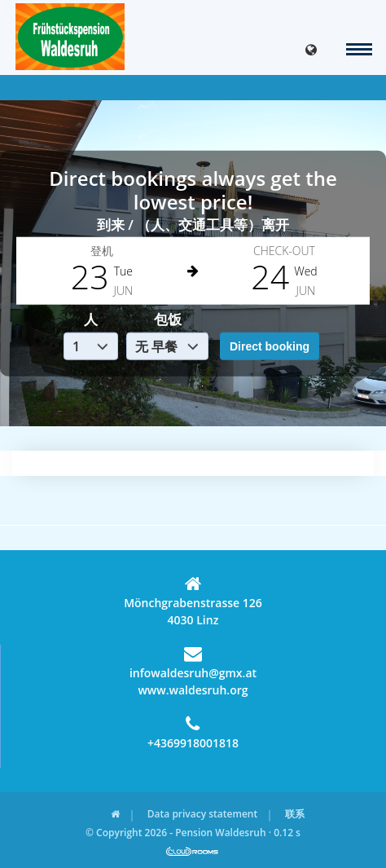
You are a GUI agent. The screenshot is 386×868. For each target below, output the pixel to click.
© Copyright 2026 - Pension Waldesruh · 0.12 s (193, 833)
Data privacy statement (202, 814)
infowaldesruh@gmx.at (193, 663)
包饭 (168, 319)
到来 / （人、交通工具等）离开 (193, 224)
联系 (295, 814)
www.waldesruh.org (193, 690)
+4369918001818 (193, 733)
